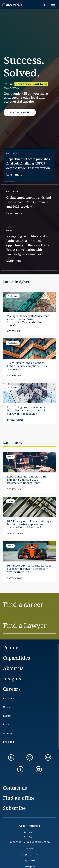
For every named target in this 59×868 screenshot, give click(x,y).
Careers (12, 689)
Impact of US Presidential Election (30, 842)
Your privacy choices (30, 854)
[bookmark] (44, 4)
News (6, 707)
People (11, 647)
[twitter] (30, 757)
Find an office (19, 798)
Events (7, 716)
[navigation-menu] (53, 4)
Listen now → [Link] (16, 261)
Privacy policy (29, 848)
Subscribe (14, 808)
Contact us (15, 788)
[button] (29, 606)
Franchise (29, 832)
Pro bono (8, 742)
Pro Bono (29, 837)
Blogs (6, 724)
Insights (12, 679)
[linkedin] (11, 757)
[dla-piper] (12, 4)
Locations (9, 698)
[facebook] (20, 769)
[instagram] (48, 757)
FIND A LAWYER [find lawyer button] (20, 112)
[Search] (36, 4)
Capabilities (17, 658)
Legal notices (29, 861)
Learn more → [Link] (16, 174)
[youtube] (39, 769)
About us (13, 668)
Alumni (7, 733)
